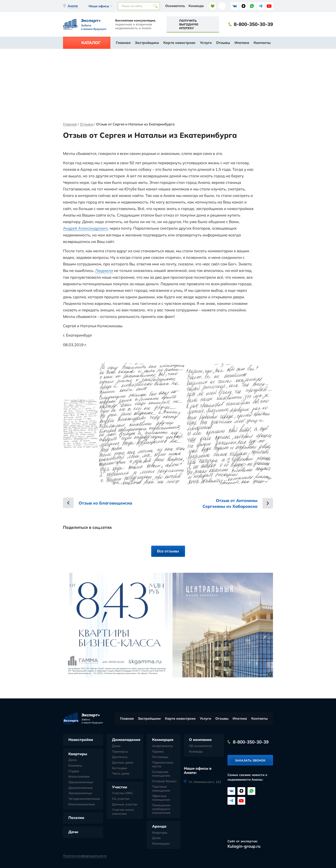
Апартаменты (163, 746)
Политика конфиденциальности (85, 856)
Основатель (175, 6)
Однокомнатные (81, 782)
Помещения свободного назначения (161, 809)
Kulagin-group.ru (244, 846)
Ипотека (242, 43)
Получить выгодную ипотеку (189, 24)
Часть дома (121, 773)
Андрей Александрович (85, 228)
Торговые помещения (161, 788)
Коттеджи (119, 768)
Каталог (91, 43)
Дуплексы (120, 757)
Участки (120, 787)
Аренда (159, 826)
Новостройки (81, 739)
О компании (200, 739)
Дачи (73, 832)
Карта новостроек (179, 43)
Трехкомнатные (80, 793)
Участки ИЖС (122, 793)
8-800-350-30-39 (253, 24)
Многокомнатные (82, 804)
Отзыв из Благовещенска (106, 502)
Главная (123, 43)
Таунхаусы (120, 751)
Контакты (262, 43)
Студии (74, 771)
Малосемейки (79, 776)
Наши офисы (99, 6)
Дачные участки (125, 804)
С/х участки (121, 798)
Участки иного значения (123, 811)
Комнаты (75, 765)
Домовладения (126, 739)
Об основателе (201, 746)
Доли (72, 760)
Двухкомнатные (81, 787)
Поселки (76, 817)
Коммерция (163, 739)
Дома (116, 746)
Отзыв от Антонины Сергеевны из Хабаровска (229, 503)
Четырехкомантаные (84, 798)
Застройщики (147, 43)
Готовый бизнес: (165, 781)
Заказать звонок (250, 760)
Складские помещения (161, 773)
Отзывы (223, 43)
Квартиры (78, 754)
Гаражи (158, 751)
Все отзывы (168, 551)
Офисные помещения (161, 797)
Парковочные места (163, 764)
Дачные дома (122, 762)
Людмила (104, 270)
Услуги (206, 43)
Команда (196, 6)
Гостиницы (160, 757)
